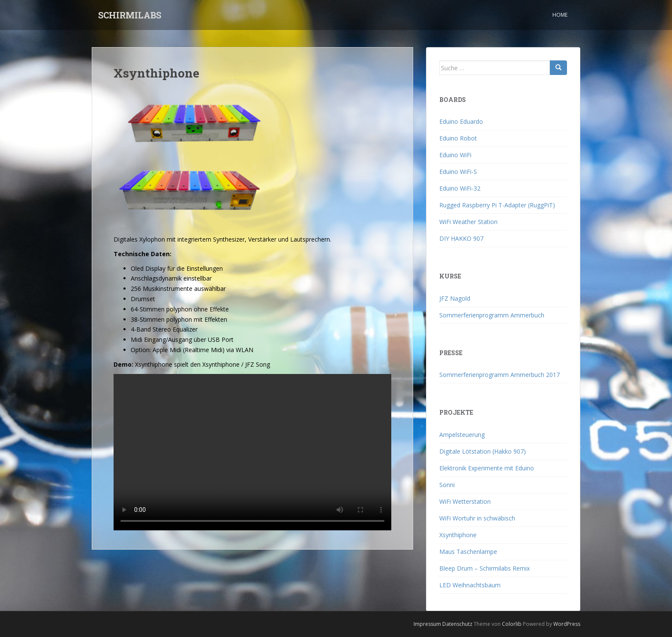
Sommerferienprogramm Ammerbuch (492, 315)
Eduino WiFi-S (458, 172)
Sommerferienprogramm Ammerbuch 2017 (499, 375)
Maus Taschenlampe (468, 552)
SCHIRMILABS (130, 15)
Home (560, 15)
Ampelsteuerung (462, 435)
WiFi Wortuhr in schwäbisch (477, 518)
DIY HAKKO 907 (461, 238)
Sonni (447, 485)
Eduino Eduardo (461, 121)
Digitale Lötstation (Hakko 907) (483, 451)
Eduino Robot (458, 138)
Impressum (427, 624)
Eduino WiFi (455, 155)
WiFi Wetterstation (465, 501)
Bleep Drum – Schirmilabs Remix (484, 568)
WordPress (567, 624)
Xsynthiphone (458, 535)
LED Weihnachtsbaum (470, 585)
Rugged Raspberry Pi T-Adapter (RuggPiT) (497, 205)
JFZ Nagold (455, 298)
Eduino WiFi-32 (460, 188)
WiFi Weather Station (468, 222)
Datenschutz (457, 624)
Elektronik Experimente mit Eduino (487, 468)
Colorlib (512, 624)
